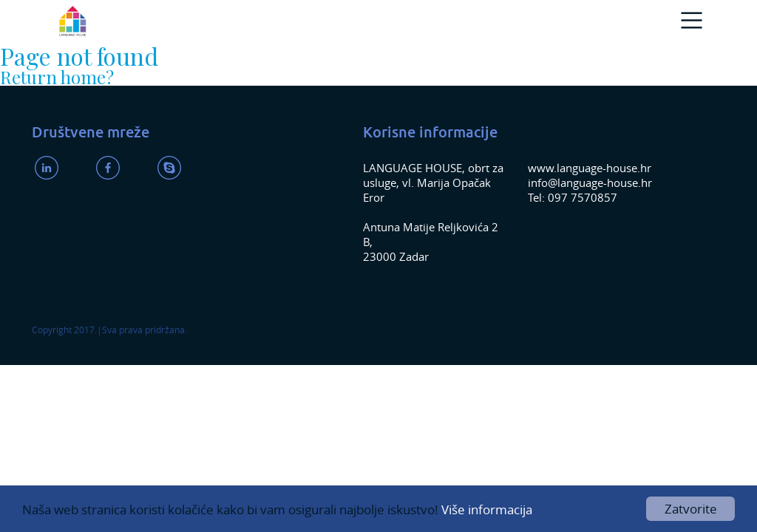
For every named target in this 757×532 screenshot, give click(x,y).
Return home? (57, 77)
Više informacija (487, 509)
